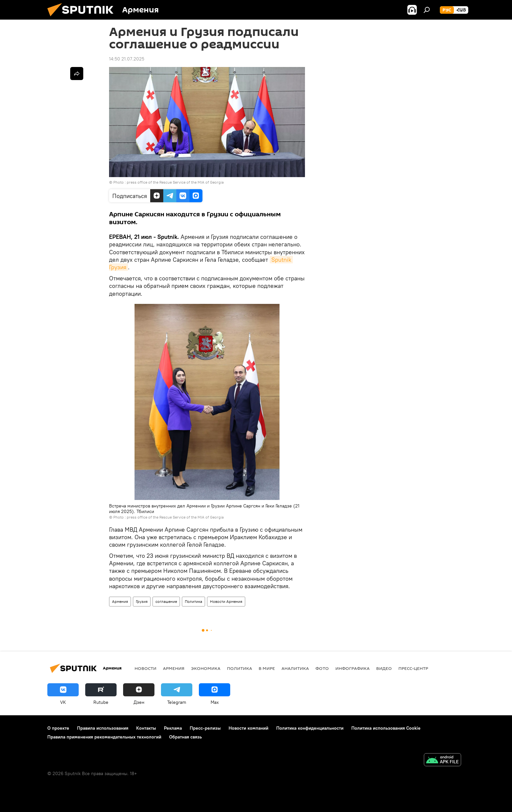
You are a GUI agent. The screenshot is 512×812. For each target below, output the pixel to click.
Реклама (173, 728)
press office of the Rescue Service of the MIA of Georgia (175, 182)
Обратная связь (185, 737)
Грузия (142, 601)
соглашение (166, 601)
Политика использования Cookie (386, 728)
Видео (384, 668)
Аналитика (295, 668)
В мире (267, 668)
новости (145, 668)
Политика (193, 601)
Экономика (206, 668)
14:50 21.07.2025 (127, 59)
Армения (120, 601)
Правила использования (103, 728)
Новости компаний (248, 728)
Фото (322, 668)
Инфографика (352, 668)
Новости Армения (226, 601)
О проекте (58, 728)
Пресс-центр (413, 668)
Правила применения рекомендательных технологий (104, 737)
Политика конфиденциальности (310, 728)
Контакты (146, 728)
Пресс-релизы (205, 728)
